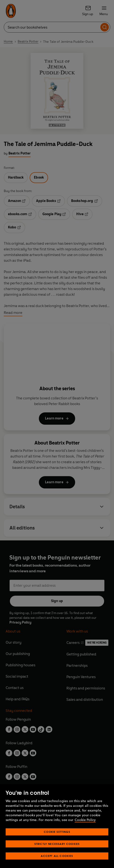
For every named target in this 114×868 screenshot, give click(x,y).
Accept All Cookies (57, 856)
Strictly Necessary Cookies (57, 844)
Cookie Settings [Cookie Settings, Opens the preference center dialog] (57, 832)
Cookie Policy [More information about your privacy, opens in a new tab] (85, 820)
